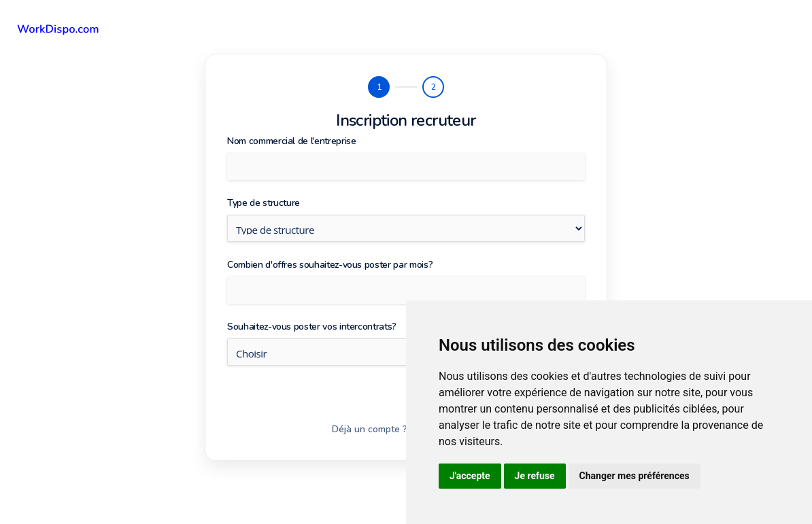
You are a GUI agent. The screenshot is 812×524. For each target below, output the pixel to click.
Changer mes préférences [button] (635, 476)
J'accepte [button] (470, 476)
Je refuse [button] (535, 476)
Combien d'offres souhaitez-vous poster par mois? (330, 265)
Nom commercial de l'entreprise (292, 141)
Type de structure (264, 203)
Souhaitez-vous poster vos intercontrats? (312, 327)
